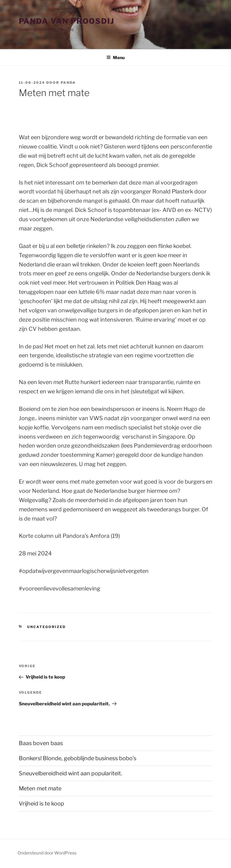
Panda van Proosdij (67, 21)
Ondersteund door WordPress (47, 853)
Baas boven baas (41, 743)
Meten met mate (110, 788)
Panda (68, 83)
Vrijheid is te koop (41, 803)
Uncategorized (46, 627)
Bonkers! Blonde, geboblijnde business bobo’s (78, 758)
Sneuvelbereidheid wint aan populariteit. (70, 773)
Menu (115, 57)
